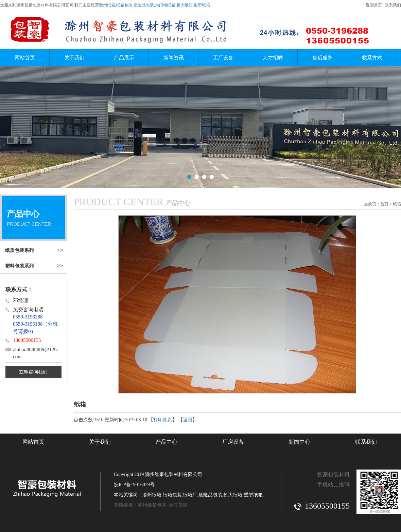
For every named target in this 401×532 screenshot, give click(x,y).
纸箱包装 (124, 5)
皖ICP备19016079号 (134, 484)
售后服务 (322, 58)
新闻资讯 (174, 58)
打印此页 (163, 419)
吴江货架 (178, 504)
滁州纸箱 (107, 5)
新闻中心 (299, 441)
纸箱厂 (190, 494)
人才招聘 (273, 58)
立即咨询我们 (33, 371)
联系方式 (372, 58)
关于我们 (74, 58)
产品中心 (167, 441)
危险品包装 (144, 5)
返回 (188, 419)
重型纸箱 (202, 5)
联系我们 (393, 5)
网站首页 (25, 58)
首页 (384, 203)
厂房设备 (233, 441)
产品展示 (124, 58)
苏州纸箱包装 (152, 504)
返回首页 (374, 5)
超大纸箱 (185, 5)
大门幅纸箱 (165, 5)
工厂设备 (223, 58)
